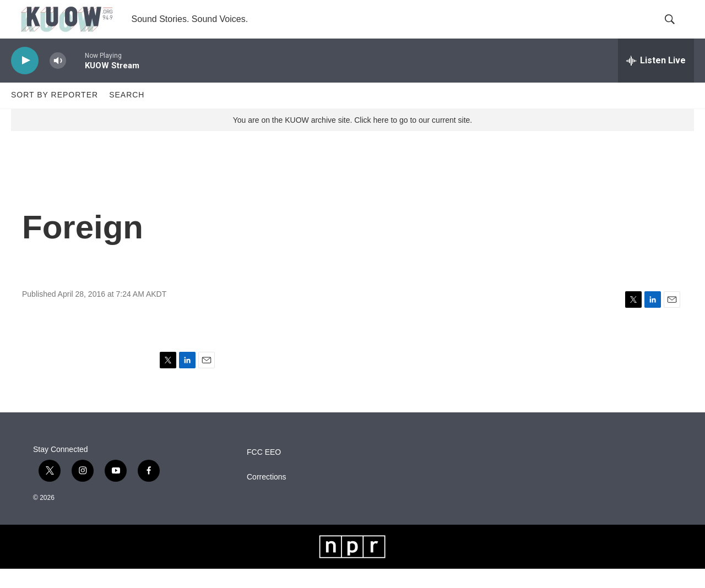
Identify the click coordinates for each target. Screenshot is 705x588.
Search (127, 115)
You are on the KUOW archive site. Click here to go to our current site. (352, 139)
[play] (25, 80)
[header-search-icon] (676, 29)
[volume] (58, 80)
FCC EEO (264, 472)
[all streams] (656, 80)
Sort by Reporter (55, 115)
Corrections (267, 496)
